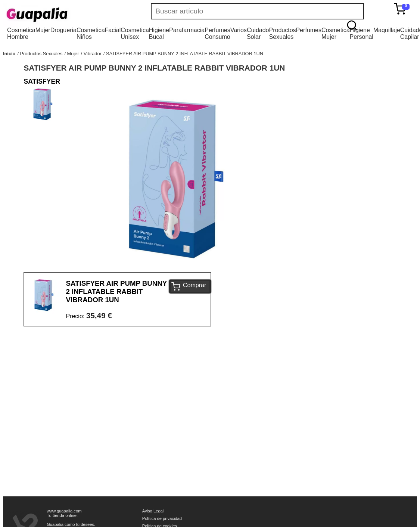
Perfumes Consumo (217, 33)
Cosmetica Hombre (21, 33)
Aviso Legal (153, 511)
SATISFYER (42, 81)
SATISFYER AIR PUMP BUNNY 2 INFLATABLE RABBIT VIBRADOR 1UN (185, 54)
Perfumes (309, 30)
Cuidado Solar (258, 33)
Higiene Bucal (159, 33)
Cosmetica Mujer (336, 33)
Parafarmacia (187, 30)
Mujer (43, 30)
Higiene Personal (362, 33)
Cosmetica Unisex (135, 33)
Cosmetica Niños (91, 33)
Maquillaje (387, 30)
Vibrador (93, 54)
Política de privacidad (162, 518)
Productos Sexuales (282, 33)
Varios (239, 30)
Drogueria (63, 30)
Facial (113, 30)
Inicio (9, 54)
